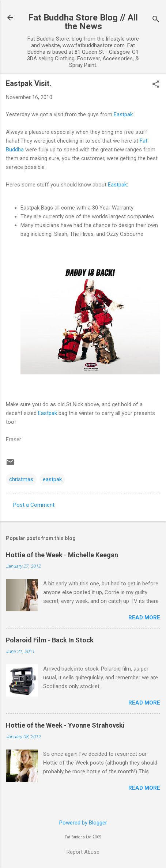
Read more (144, 618)
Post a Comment (34, 505)
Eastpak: (118, 185)
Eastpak (123, 114)
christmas (21, 479)
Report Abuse (83, 852)
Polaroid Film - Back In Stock (50, 640)
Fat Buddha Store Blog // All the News (83, 22)
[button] (156, 85)
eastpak (52, 479)
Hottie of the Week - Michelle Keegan (62, 555)
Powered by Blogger (83, 823)
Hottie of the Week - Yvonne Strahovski (65, 725)
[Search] (156, 20)
